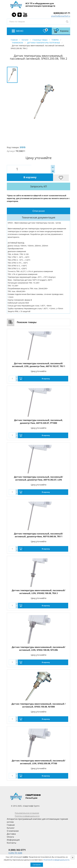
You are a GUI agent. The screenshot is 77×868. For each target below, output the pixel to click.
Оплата (10, 829)
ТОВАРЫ (55, 40)
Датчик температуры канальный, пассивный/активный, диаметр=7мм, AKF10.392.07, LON (38, 470)
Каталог (25, 40)
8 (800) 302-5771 (17, 842)
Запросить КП (46, 178)
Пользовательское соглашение (27, 805)
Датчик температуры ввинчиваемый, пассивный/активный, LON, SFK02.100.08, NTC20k (39, 641)
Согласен (37, 865)
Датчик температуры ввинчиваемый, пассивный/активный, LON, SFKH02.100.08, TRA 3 (39, 584)
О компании (13, 823)
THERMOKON (18, 43)
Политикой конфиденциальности (56, 860)
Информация (13, 832)
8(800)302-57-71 (62, 13)
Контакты (11, 835)
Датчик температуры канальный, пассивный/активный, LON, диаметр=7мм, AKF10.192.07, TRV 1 (39, 357)
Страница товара (40, 40)
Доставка (11, 826)
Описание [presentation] (39, 203)
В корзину (48, 169)
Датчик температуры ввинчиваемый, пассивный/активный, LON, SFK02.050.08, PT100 (39, 754)
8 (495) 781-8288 (15, 845)
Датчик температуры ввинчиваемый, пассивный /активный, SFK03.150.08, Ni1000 (39, 697)
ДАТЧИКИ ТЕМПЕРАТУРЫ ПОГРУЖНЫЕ (44, 43)
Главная (14, 40)
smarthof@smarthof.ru (61, 16)
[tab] (38, 203)
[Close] (73, 857)
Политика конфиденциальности (27, 808)
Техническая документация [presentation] (38, 210)
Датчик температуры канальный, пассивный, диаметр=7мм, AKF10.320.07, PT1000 (38, 414)
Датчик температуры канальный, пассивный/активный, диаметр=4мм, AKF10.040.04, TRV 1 (38, 527)
